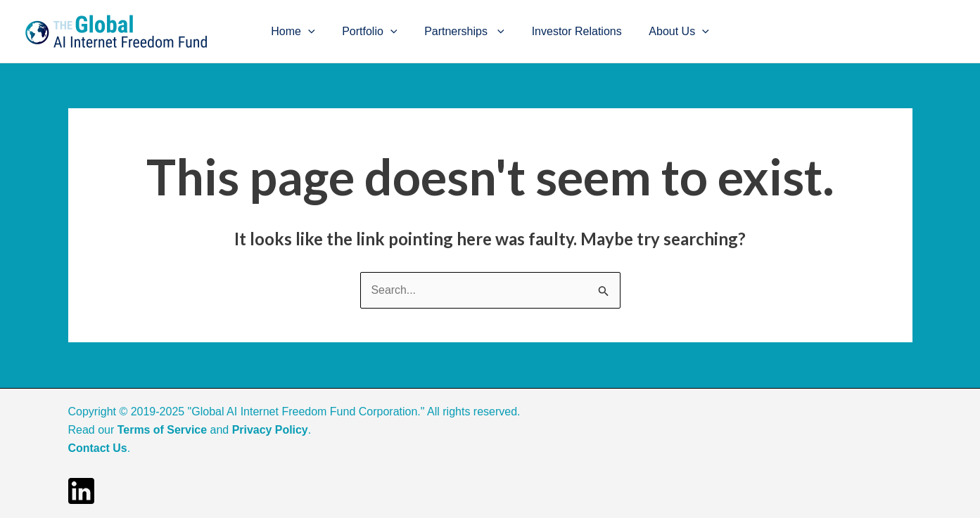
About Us (669, 32)
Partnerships (464, 32)
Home (303, 32)
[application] (317, 32)
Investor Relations (572, 31)
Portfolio (374, 32)
